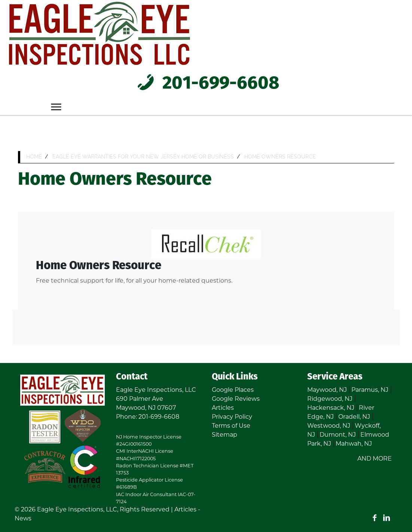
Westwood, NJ (329, 426)
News (23, 518)
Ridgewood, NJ (330, 399)
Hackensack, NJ (331, 408)
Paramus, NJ (370, 390)
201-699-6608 (206, 84)
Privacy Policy (232, 417)
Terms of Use (231, 426)
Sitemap (225, 435)
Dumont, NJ (338, 435)
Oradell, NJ (354, 417)
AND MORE (375, 459)
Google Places (233, 390)
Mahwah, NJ (354, 444)
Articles (223, 408)
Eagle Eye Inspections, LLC (77, 509)
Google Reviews (236, 399)
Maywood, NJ (327, 390)
